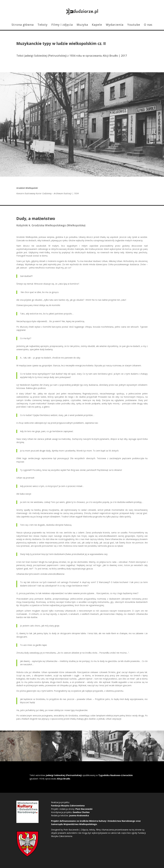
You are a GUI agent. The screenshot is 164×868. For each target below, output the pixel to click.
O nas (148, 25)
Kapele (97, 25)
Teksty (43, 25)
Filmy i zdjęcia (62, 25)
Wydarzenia (115, 25)
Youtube (134, 25)
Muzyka (82, 25)
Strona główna (23, 25)
